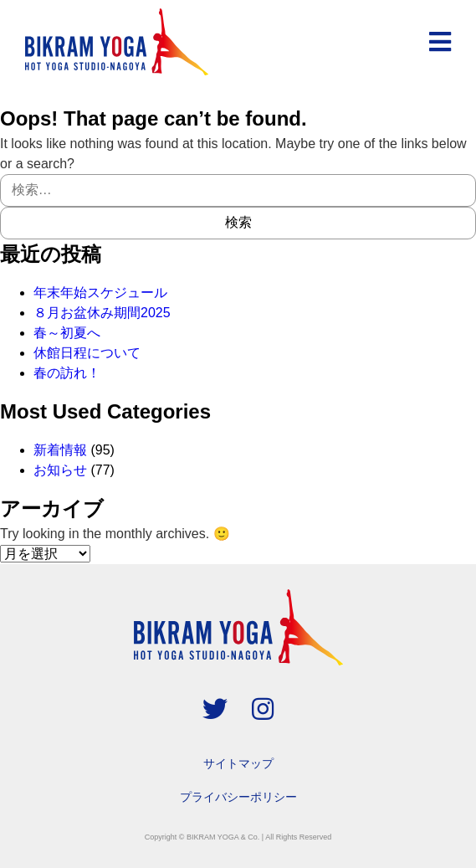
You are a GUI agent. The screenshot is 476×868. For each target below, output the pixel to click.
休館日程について (87, 353)
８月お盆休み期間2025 (102, 313)
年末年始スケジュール (100, 293)
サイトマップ (238, 763)
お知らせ (60, 470)
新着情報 (60, 450)
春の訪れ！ (67, 373)
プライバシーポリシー (238, 797)
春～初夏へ (67, 333)
